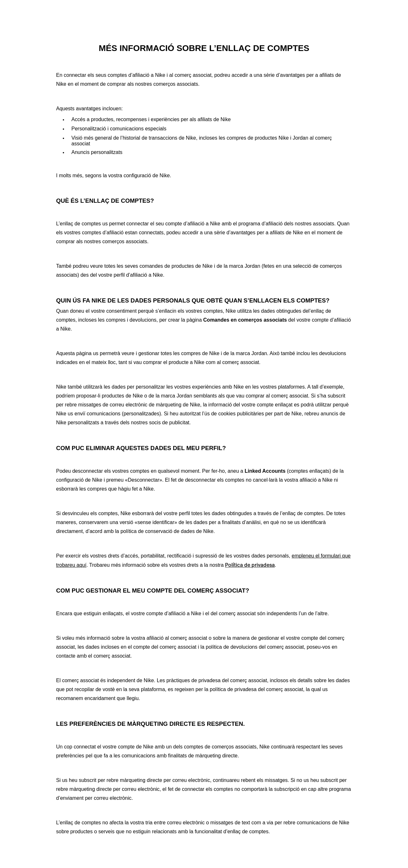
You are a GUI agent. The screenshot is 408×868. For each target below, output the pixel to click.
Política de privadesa (250, 565)
